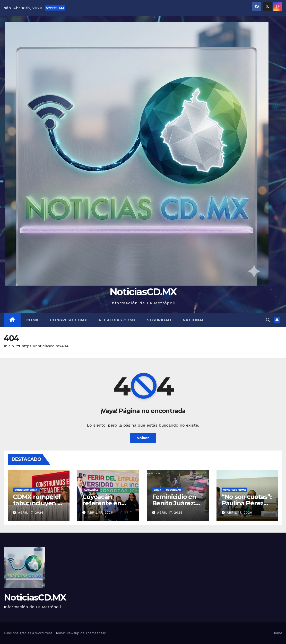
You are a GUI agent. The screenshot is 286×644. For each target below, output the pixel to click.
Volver (143, 438)
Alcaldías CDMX (117, 320)
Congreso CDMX (69, 320)
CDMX (32, 320)
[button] (268, 320)
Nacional (194, 320)
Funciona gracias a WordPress (29, 633)
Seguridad (159, 320)
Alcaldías (91, 490)
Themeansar (96, 633)
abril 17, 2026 (31, 513)
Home (277, 633)
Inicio (9, 346)
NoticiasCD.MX (143, 292)
